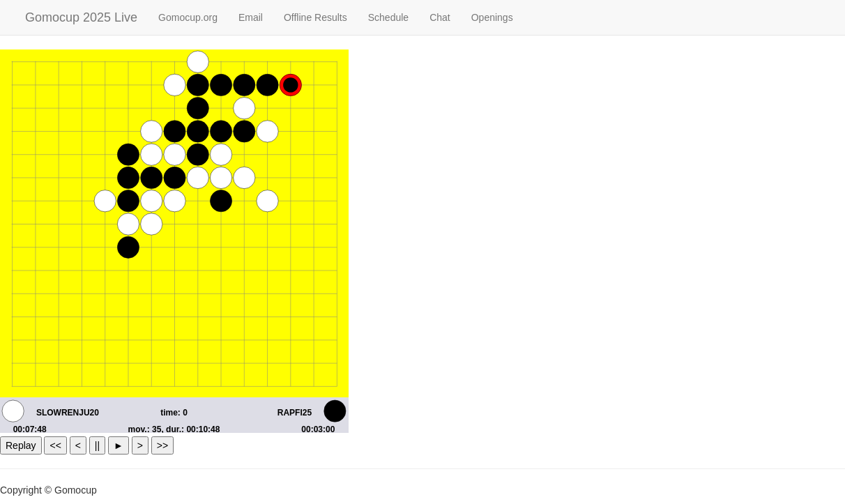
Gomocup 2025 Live (81, 17)
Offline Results (315, 17)
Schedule (388, 17)
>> (162, 445)
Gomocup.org (188, 17)
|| (97, 445)
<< (55, 445)
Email (251, 17)
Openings (492, 17)
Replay (21, 445)
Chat (440, 17)
